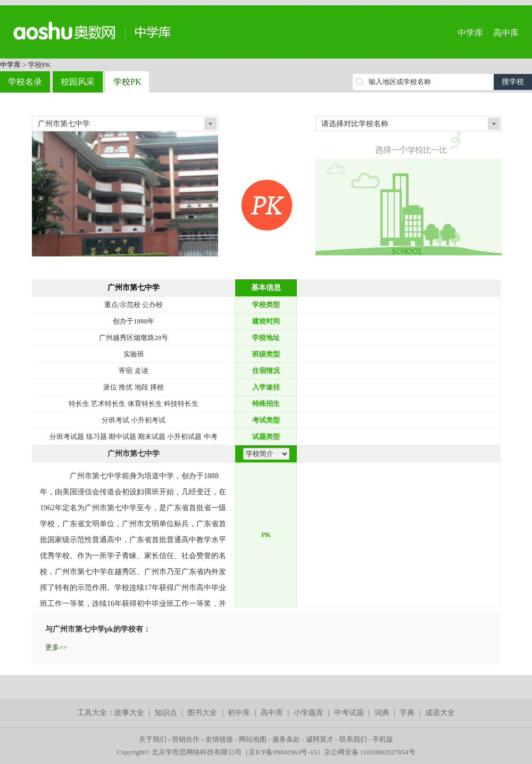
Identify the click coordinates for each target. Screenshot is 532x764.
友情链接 (219, 739)
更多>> (56, 647)
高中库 (506, 33)
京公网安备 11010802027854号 (370, 752)
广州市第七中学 (134, 288)
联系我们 (353, 739)
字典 (407, 713)
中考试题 (349, 713)
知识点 (166, 713)
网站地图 (253, 739)
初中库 (239, 713)
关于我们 (153, 739)
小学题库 (309, 713)
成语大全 (440, 713)
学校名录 (25, 82)
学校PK (127, 82)
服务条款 (286, 739)
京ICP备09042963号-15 (283, 752)
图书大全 (202, 713)
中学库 (470, 33)
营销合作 (186, 739)
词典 (382, 713)
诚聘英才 (320, 739)
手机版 (383, 739)
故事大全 (129, 713)
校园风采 (78, 82)
